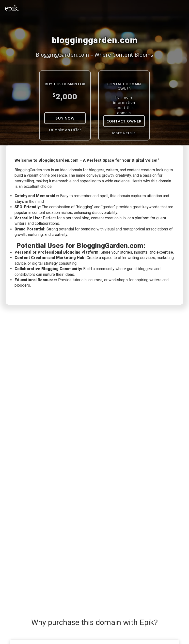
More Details (124, 133)
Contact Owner (124, 121)
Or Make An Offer (65, 130)
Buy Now (65, 118)
